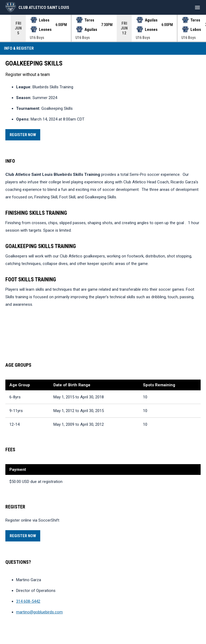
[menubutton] (197, 8)
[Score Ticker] (103, 28)
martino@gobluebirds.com (39, 612)
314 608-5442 (28, 601)
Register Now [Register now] (25, 134)
